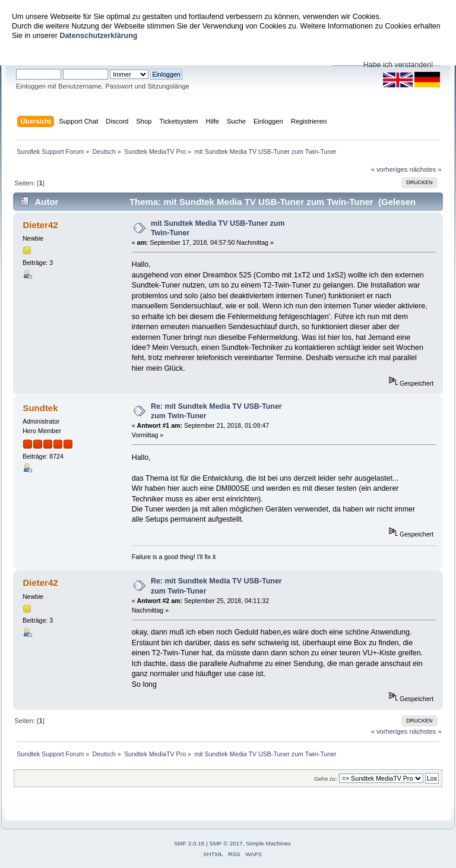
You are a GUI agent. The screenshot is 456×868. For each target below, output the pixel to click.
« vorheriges (389, 169)
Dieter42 (40, 225)
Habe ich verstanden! (398, 65)
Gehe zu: (326, 779)
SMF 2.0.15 (189, 843)
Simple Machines (268, 843)
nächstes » (426, 169)
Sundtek (40, 408)
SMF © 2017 (226, 843)
